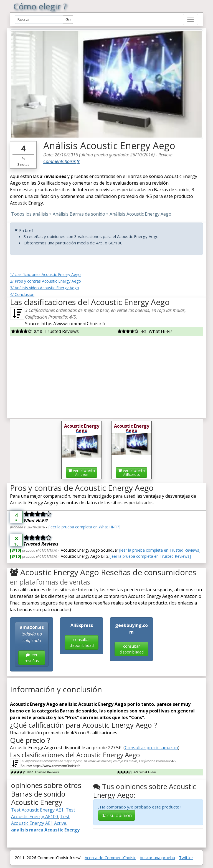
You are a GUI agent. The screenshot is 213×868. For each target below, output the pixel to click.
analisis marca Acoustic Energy (45, 830)
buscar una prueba (157, 857)
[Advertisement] (106, 375)
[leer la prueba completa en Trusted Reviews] (160, 550)
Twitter (186, 857)
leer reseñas (32, 658)
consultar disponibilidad (82, 642)
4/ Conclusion (22, 294)
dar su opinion (117, 815)
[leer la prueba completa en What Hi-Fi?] (84, 527)
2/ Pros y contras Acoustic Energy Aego (45, 281)
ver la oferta (82, 472)
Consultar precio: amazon (151, 748)
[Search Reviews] (39, 20)
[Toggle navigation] (191, 19)
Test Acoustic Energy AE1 (37, 810)
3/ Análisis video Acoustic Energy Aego (45, 288)
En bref (26, 230)
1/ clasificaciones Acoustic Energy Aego (45, 274)
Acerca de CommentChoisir (110, 857)
